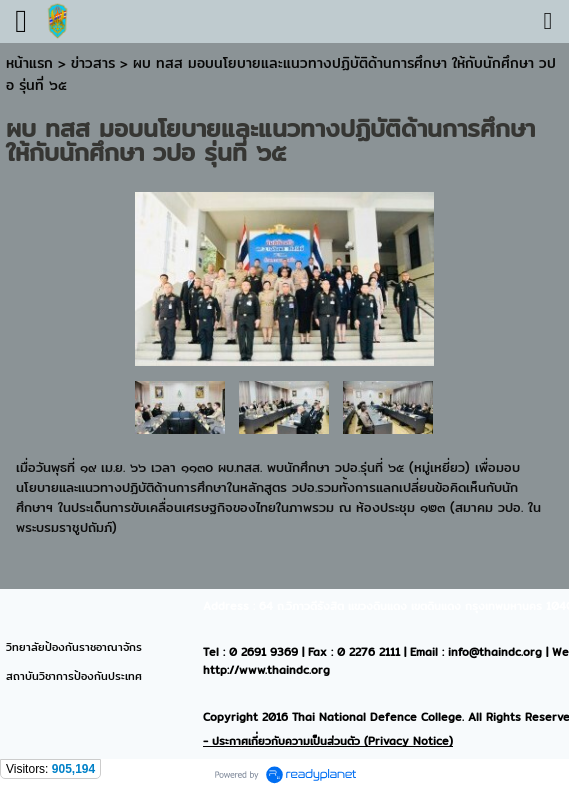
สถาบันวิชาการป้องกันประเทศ (74, 676)
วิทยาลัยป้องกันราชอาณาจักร (74, 647)
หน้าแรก (29, 63)
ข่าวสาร (95, 63)
